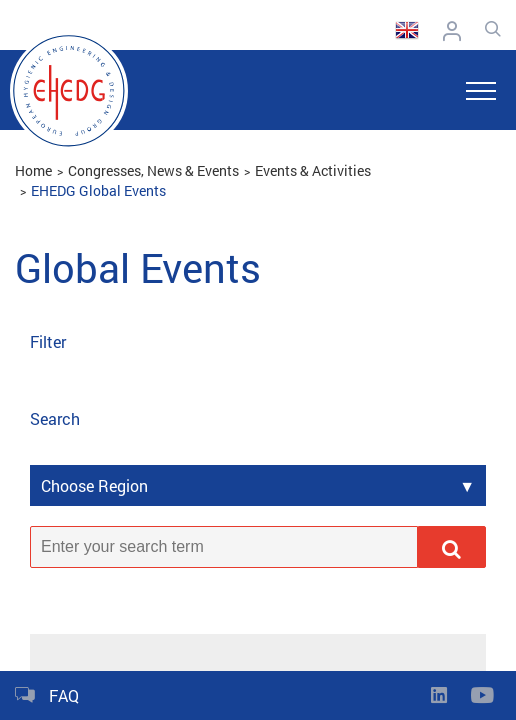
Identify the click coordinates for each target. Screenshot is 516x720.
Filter (48, 341)
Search (55, 418)
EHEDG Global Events (98, 190)
